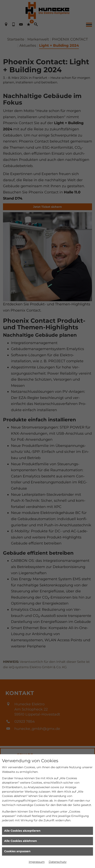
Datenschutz (58, 862)
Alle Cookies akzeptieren (22, 831)
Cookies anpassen (17, 851)
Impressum (37, 862)
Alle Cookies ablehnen (21, 841)
